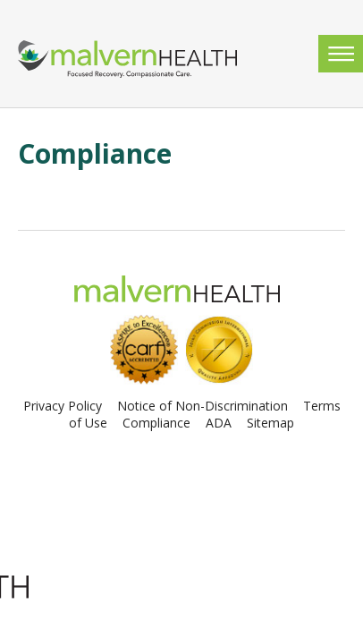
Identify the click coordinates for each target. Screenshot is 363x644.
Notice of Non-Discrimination (203, 406)
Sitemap (270, 423)
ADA (219, 423)
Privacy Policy (63, 406)
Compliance (156, 423)
